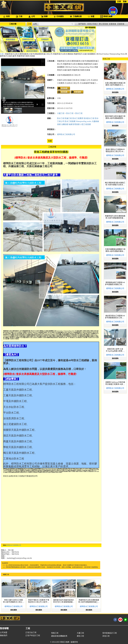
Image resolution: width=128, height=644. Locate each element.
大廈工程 (61, 113)
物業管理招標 (74, 124)
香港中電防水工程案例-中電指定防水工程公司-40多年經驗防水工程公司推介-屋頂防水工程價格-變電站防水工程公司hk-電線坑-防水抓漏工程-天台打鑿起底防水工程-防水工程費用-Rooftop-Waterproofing (39, 601)
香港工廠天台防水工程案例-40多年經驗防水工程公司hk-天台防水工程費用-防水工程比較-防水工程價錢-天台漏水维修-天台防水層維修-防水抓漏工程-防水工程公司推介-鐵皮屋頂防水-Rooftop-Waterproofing (14, 601)
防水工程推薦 (70, 121)
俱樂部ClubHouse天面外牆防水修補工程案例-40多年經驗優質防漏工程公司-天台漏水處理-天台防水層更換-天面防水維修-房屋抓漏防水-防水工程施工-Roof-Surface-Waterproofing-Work (115, 383)
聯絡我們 (4, 635)
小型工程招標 (85, 124)
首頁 (6, 16)
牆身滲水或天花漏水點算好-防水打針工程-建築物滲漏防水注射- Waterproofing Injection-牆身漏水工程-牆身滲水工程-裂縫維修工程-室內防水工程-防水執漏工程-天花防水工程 (64, 601)
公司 (32, 16)
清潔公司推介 (92, 24)
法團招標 (65, 124)
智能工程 (55, 633)
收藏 (50, 141)
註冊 (119, 2)
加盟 (91, 16)
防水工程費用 (78, 118)
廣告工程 (80, 636)
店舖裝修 (121, 24)
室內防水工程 (89, 118)
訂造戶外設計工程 (33, 635)
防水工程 (70, 113)
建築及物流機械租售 (59, 636)
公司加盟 (4, 632)
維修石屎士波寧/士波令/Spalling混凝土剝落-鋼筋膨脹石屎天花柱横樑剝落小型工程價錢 (115, 350)
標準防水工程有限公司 (66, 134)
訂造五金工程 (31, 632)
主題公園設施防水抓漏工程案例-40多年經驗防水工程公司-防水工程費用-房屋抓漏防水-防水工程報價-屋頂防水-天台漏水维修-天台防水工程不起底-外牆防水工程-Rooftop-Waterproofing (115, 84)
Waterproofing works (84, 121)
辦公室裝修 (103, 24)
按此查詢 (14, 610)
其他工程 (106, 636)
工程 (19, 16)
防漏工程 (68, 118)
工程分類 (13, 24)
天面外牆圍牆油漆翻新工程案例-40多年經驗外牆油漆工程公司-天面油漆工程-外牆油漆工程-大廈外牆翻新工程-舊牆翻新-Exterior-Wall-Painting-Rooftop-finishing (115, 250)
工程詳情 (52, 147)
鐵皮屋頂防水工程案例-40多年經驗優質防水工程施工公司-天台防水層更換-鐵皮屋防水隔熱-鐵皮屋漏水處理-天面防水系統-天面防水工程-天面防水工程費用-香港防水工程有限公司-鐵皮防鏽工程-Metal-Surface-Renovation (115, 317)
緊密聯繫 (4, 628)
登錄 (125, 2)
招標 (44, 16)
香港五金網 (106, 16)
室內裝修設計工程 (110, 633)
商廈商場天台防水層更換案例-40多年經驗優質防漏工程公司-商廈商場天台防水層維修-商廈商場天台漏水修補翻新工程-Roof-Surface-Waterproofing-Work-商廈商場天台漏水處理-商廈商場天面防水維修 (89, 601)
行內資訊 (59, 16)
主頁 (2, 54)
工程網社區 (76, 16)
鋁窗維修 (112, 24)
